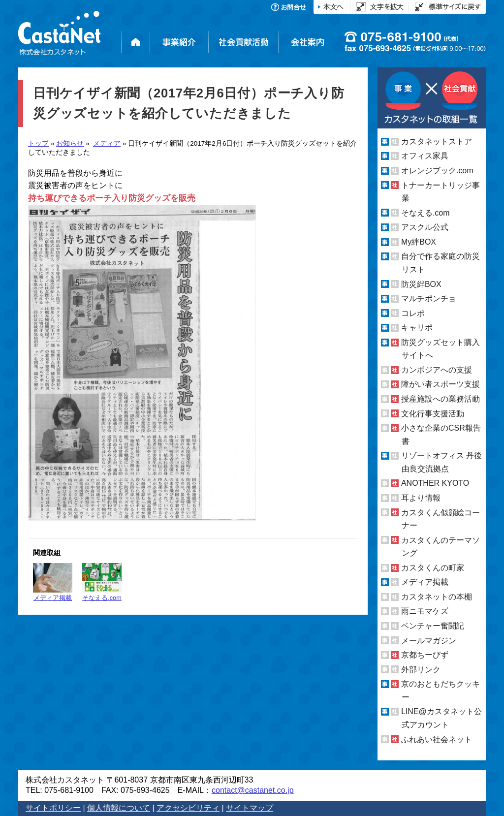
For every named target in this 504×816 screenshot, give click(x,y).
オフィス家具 (425, 156)
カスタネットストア (437, 141)
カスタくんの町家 (433, 568)
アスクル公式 (425, 227)
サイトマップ (250, 808)
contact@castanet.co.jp (253, 790)
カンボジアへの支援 (437, 370)
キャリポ (417, 328)
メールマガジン (429, 641)
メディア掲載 (53, 582)
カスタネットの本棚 (437, 597)
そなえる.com (102, 582)
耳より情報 (421, 498)
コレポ (413, 313)
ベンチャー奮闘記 (433, 626)
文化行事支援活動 (433, 414)
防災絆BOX (421, 284)
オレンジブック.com (437, 171)
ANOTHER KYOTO (435, 483)
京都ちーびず (425, 655)
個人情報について (119, 808)
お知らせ (70, 143)
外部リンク (421, 670)
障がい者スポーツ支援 (441, 384)
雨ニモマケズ (425, 611)
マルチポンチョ (429, 298)
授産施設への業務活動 (441, 399)
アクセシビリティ (188, 808)
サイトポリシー (53, 808)
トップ (38, 143)
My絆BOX (419, 242)
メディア (107, 143)
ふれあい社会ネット (437, 739)
